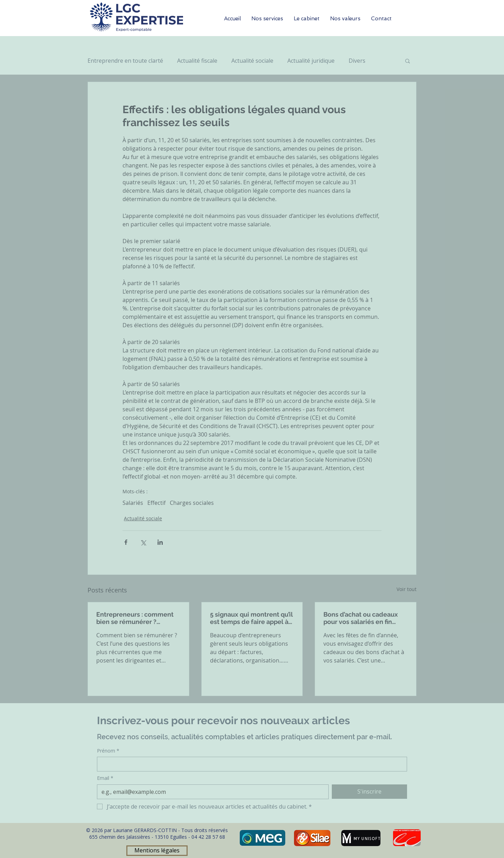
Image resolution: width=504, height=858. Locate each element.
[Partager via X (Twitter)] (143, 542)
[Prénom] (250, 764)
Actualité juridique (311, 61)
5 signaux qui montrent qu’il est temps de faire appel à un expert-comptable (251, 618)
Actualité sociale (252, 61)
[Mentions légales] (157, 851)
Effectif (156, 503)
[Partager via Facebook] (126, 542)
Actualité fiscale (197, 61)
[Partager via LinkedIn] (160, 542)
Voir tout (407, 589)
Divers (357, 61)
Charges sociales (192, 503)
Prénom (108, 751)
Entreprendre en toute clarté (125, 61)
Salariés (133, 503)
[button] (408, 61)
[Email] (211, 792)
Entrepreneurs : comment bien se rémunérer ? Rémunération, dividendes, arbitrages (137, 618)
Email (105, 778)
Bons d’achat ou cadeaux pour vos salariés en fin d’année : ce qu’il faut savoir (365, 618)
